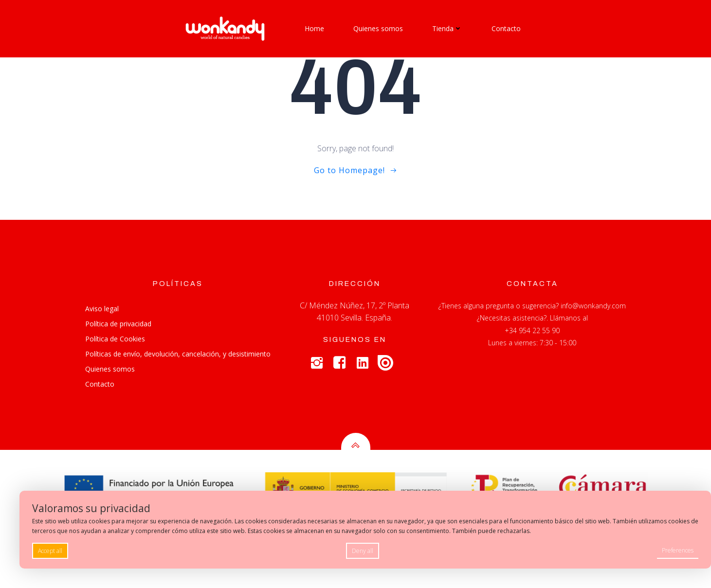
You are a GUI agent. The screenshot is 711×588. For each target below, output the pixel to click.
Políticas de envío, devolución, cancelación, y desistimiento (178, 354)
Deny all (363, 551)
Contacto (506, 28)
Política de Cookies (115, 339)
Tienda (447, 28)
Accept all (50, 551)
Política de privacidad (118, 324)
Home (314, 28)
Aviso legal (102, 309)
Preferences (678, 550)
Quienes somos (378, 28)
